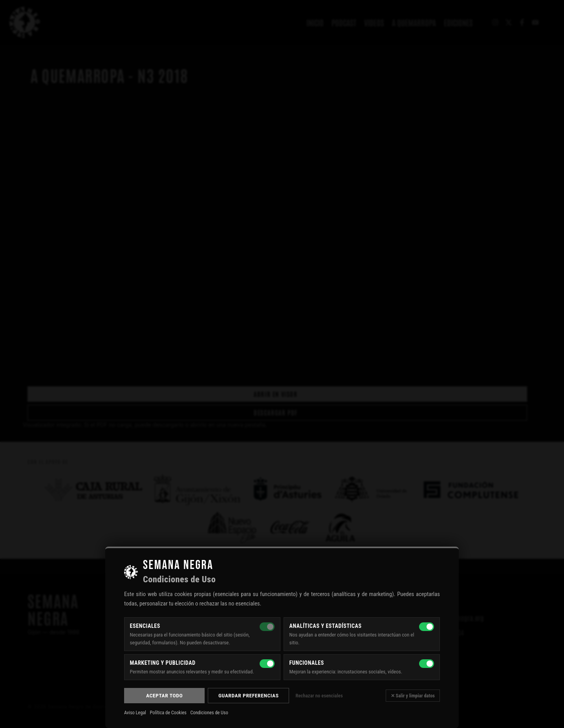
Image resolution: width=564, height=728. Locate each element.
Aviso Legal (135, 713)
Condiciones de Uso (209, 713)
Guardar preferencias (249, 695)
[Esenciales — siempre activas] (267, 627)
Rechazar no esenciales (319, 696)
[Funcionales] (427, 664)
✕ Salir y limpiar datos (413, 696)
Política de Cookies (168, 713)
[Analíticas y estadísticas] (427, 627)
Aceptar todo (164, 695)
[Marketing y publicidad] (267, 664)
